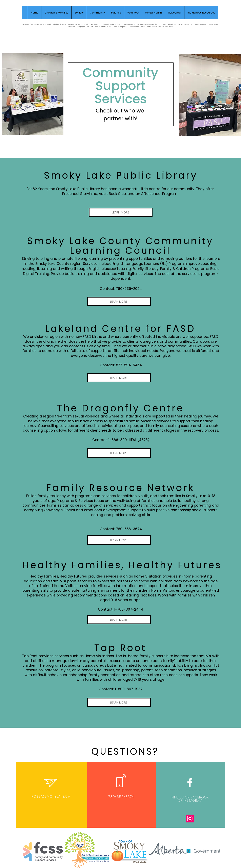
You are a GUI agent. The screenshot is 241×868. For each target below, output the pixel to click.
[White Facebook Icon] (190, 783)
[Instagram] (190, 819)
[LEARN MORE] (121, 212)
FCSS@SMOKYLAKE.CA (51, 797)
